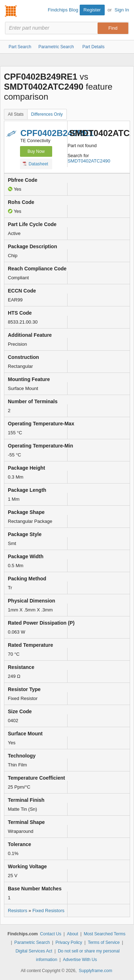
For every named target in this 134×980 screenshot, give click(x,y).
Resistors (18, 911)
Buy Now (36, 151)
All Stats (16, 114)
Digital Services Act (34, 951)
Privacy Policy (69, 942)
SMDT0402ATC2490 (89, 161)
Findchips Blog (63, 10)
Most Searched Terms (105, 934)
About (72, 934)
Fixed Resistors (49, 911)
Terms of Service (104, 942)
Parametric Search (32, 942)
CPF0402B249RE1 (57, 133)
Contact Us (51, 934)
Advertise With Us (80, 960)
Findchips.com (11, 11)
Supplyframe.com (96, 971)
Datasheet (36, 164)
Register (92, 10)
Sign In (122, 10)
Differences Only (47, 114)
